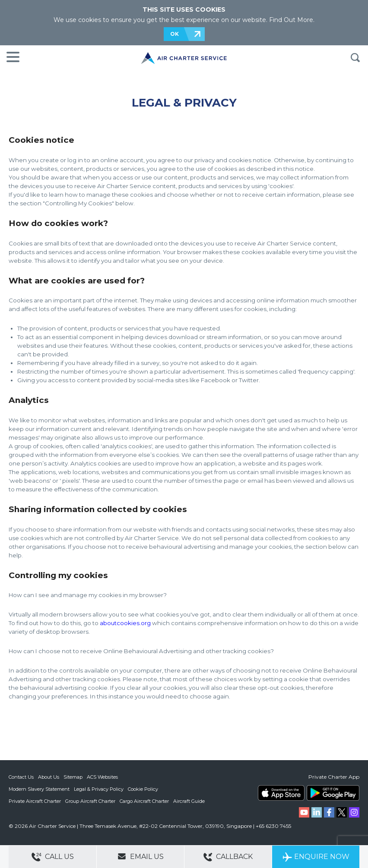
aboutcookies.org (125, 623)
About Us (49, 777)
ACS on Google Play (333, 793)
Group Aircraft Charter (90, 801)
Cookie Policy (143, 789)
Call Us (53, 857)
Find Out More (291, 20)
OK (174, 34)
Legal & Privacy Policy (99, 789)
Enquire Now (316, 857)
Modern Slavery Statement (39, 789)
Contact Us (21, 777)
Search (355, 58)
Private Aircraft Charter (35, 801)
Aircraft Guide (189, 801)
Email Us (141, 856)
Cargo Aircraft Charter (144, 801)
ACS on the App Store (281, 793)
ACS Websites (102, 777)
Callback (228, 857)
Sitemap (73, 777)
